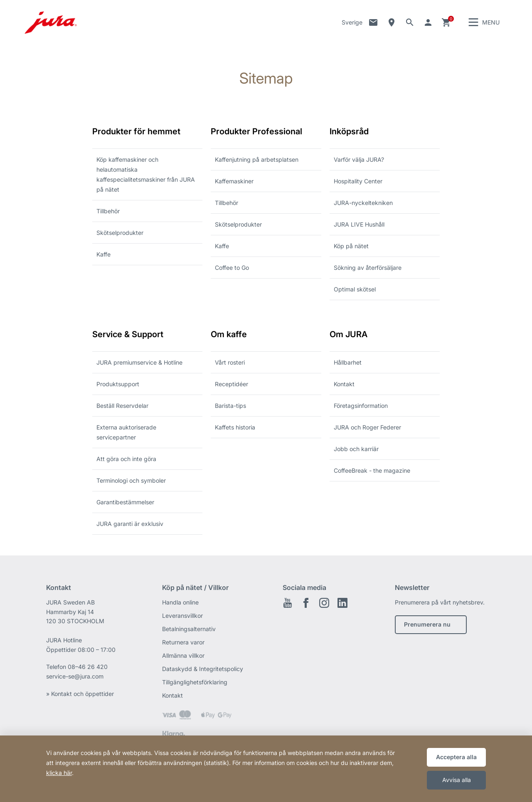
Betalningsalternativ (189, 630)
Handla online (180, 603)
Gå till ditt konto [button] (428, 23)
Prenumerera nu (427, 625)
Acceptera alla (456, 757)
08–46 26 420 (88, 668)
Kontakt (373, 23)
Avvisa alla (457, 780)
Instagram (324, 604)
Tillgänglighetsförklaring (195, 683)
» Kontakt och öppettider (80, 695)
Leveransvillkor (182, 616)
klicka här (59, 773)
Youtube (288, 604)
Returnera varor (183, 643)
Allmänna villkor (183, 656)
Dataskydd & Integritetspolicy (203, 670)
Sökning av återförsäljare (392, 23)
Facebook (306, 604)
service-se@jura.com (75, 677)
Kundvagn (446, 23)
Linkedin (342, 604)
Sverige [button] (352, 23)
